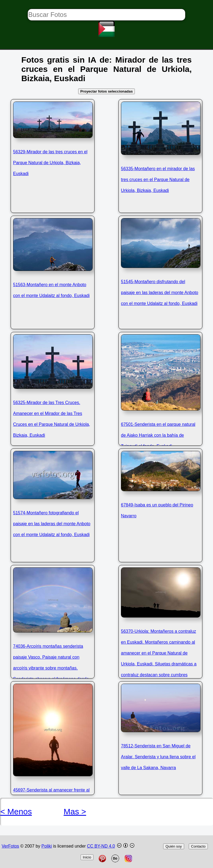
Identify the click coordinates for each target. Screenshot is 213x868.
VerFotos (10, 846)
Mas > (75, 812)
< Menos (16, 812)
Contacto (198, 846)
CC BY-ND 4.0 (101, 846)
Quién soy (174, 846)
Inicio (87, 857)
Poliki (47, 846)
